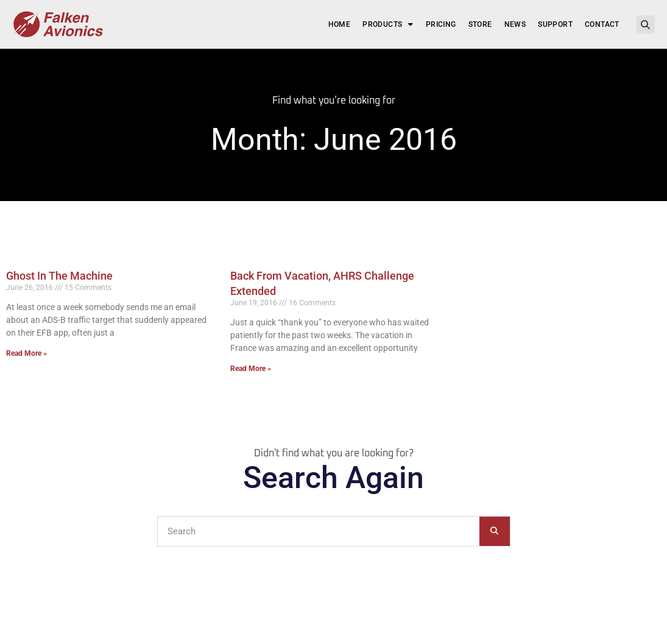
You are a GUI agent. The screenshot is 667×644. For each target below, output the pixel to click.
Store (480, 24)
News (515, 24)
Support (555, 24)
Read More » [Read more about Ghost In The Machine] (26, 353)
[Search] (495, 531)
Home (340, 24)
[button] (646, 24)
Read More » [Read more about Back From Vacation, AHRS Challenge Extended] (251, 369)
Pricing (441, 24)
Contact (602, 24)
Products (388, 24)
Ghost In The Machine (59, 276)
